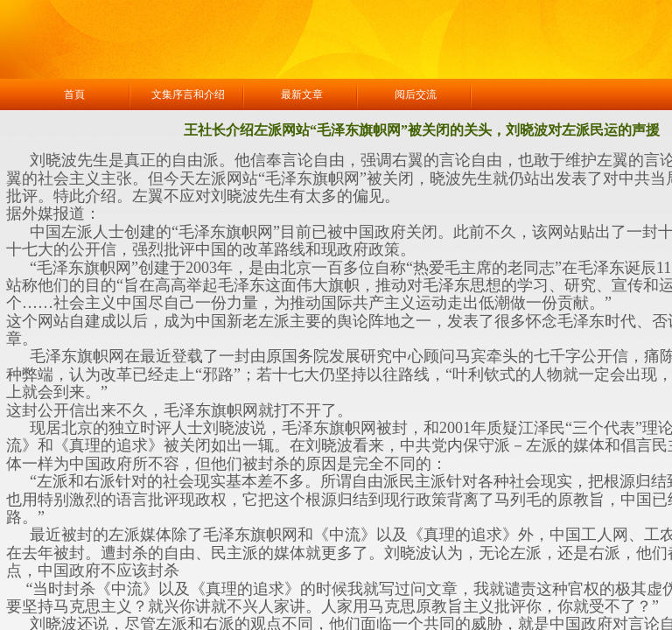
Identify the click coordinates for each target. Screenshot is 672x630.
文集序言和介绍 (188, 94)
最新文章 (302, 94)
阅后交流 (416, 94)
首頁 (74, 94)
